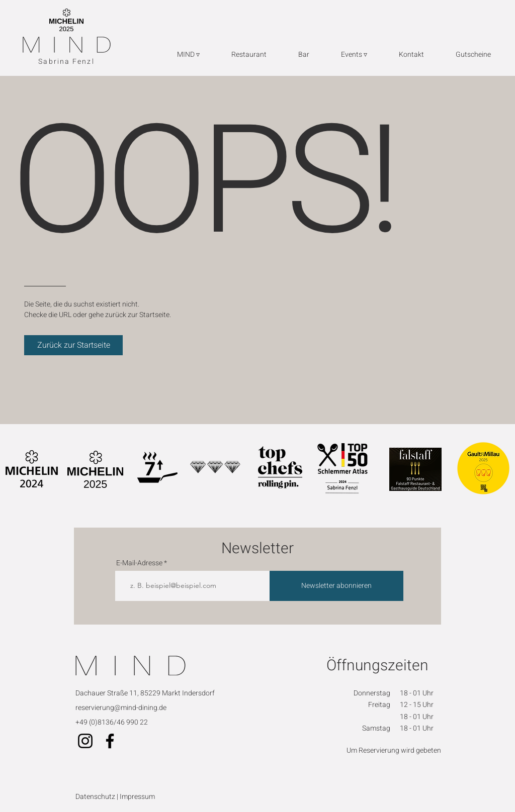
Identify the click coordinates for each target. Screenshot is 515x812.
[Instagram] (85, 741)
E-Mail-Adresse (139, 563)
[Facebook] (110, 741)
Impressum (137, 797)
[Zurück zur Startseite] (73, 345)
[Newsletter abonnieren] (336, 586)
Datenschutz (96, 797)
